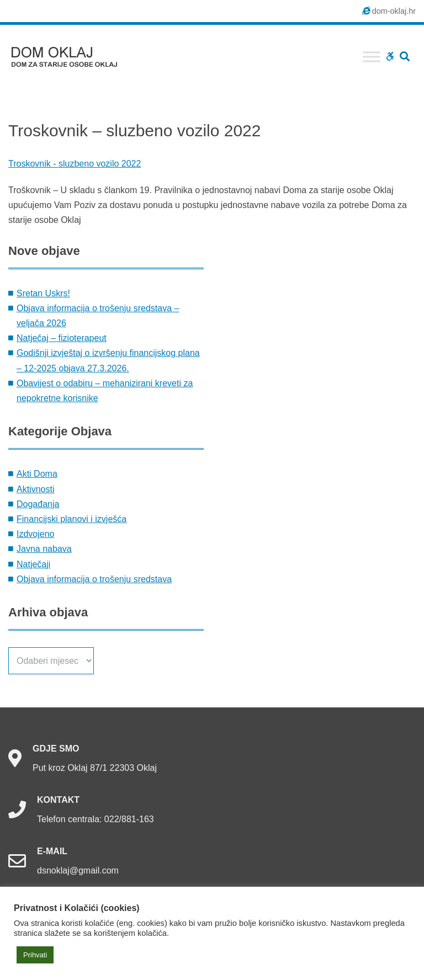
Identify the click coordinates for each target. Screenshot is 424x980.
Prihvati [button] (35, 955)
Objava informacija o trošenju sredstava (94, 579)
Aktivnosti (35, 489)
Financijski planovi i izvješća (71, 519)
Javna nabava (44, 549)
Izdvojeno (36, 534)
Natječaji (33, 564)
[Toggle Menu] (372, 57)
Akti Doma (37, 474)
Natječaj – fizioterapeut (62, 338)
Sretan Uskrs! (43, 293)
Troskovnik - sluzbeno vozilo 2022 (75, 164)
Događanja (38, 504)
